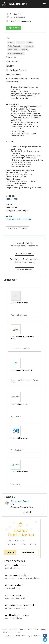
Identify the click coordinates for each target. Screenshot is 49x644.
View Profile (28, 512)
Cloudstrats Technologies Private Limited (22, 578)
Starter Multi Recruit (20, 501)
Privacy (44, 630)
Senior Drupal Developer (16, 565)
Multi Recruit (12, 199)
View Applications (16, 17)
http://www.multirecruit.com (19, 219)
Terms (36, 630)
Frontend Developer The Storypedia (20, 605)
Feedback (16, 632)
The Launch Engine (13, 588)
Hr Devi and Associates (15, 608)
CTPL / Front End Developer (17, 575)
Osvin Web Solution (14, 618)
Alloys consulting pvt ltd (15, 598)
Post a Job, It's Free (25, 253)
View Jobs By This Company (18, 228)
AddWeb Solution (12, 568)
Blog (30, 630)
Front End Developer (14, 585)
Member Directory (9, 630)
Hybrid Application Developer (17, 615)
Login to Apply (13, 28)
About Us (22, 630)
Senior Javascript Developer (17, 595)
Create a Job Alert (25, 270)
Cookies (7, 632)
